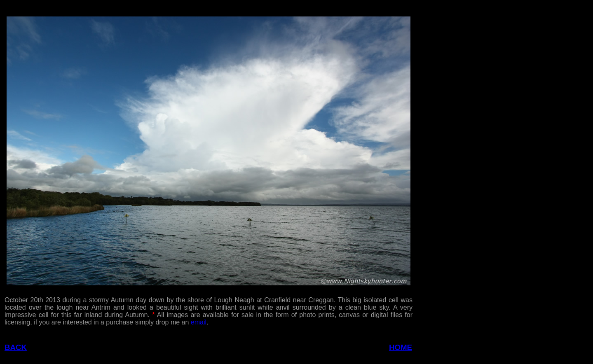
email (199, 322)
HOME (401, 347)
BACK (16, 347)
